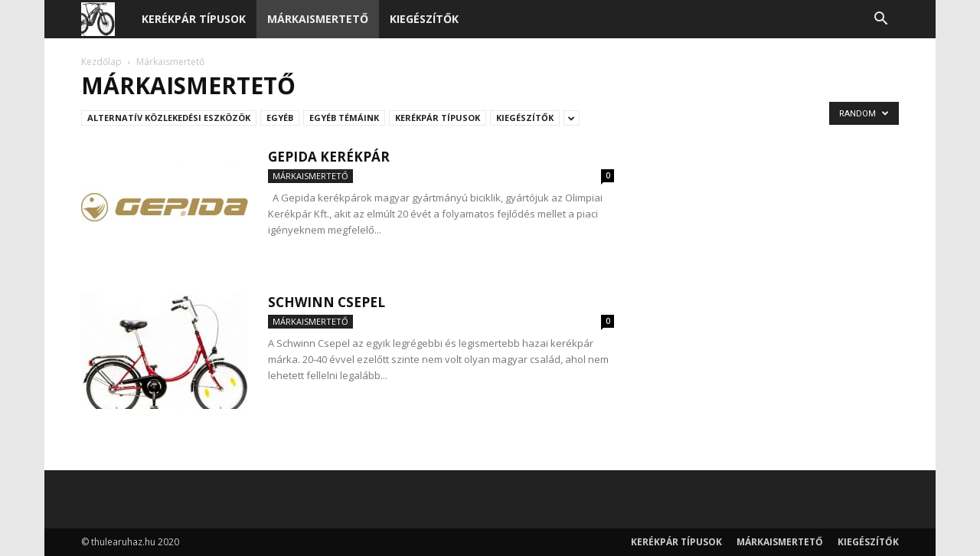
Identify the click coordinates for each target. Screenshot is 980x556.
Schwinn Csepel (327, 302)
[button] (880, 20)
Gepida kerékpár (329, 157)
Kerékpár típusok (194, 19)
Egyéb (280, 118)
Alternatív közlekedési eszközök (169, 118)
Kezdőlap (101, 62)
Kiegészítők (424, 19)
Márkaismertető (318, 19)
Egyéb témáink (344, 118)
